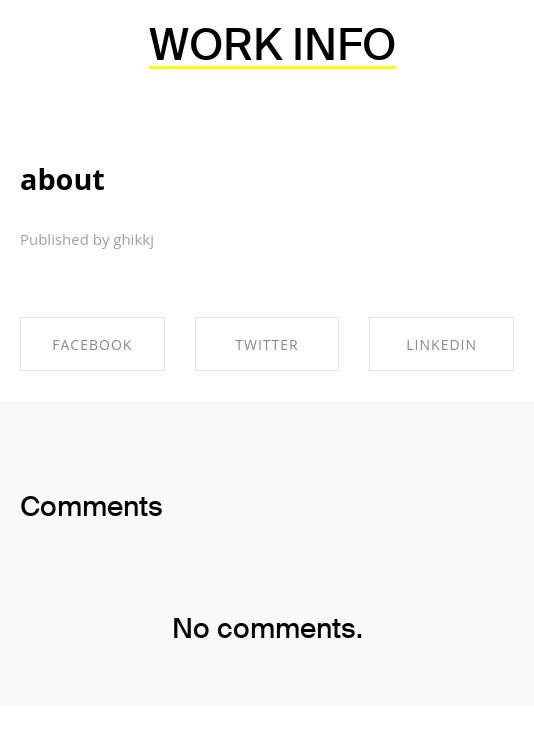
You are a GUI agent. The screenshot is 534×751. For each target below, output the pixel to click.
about (62, 178)
